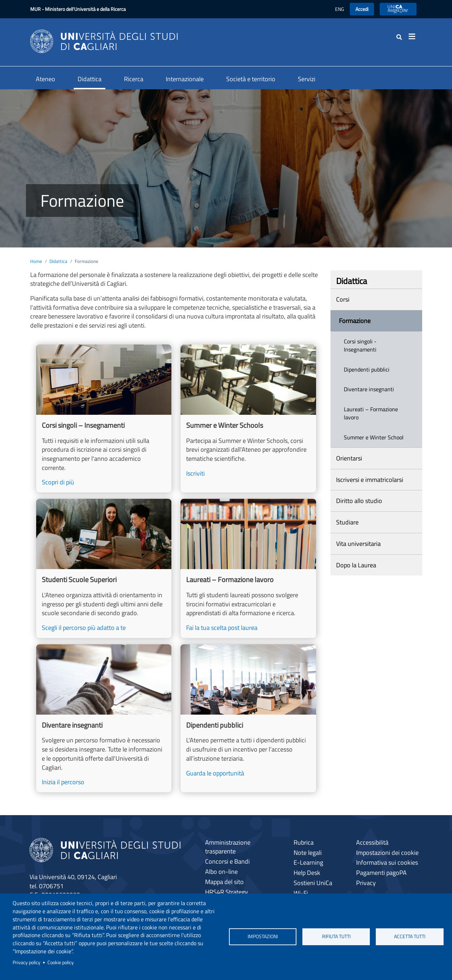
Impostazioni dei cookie (387, 853)
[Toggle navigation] (414, 37)
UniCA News (398, 9)
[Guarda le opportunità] (248, 718)
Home (36, 261)
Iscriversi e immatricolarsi (370, 480)
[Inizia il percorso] (104, 718)
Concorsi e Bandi (227, 861)
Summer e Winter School (374, 437)
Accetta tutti (410, 936)
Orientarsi (349, 458)
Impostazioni (263, 936)
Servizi (307, 79)
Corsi (343, 299)
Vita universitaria (358, 544)
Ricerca (134, 79)
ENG (340, 9)
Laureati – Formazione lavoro (371, 413)
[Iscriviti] (248, 418)
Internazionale (185, 79)
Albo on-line (221, 872)
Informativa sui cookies (387, 862)
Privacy (366, 883)
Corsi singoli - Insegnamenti (360, 345)
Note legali (308, 853)
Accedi (362, 9)
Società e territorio (251, 79)
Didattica (90, 79)
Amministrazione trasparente (228, 847)
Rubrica (304, 842)
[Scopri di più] (104, 418)
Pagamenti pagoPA (381, 873)
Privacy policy (27, 962)
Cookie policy (61, 962)
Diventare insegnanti (369, 389)
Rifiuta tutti (336, 936)
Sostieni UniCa (313, 883)
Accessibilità (372, 842)
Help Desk (307, 873)
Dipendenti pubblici (367, 369)
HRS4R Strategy (227, 892)
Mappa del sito (224, 882)
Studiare (347, 522)
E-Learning (308, 862)
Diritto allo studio (359, 501)
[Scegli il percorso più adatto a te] (104, 568)
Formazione (355, 321)
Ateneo (45, 79)
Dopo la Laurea (356, 565)
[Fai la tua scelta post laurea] (248, 568)
